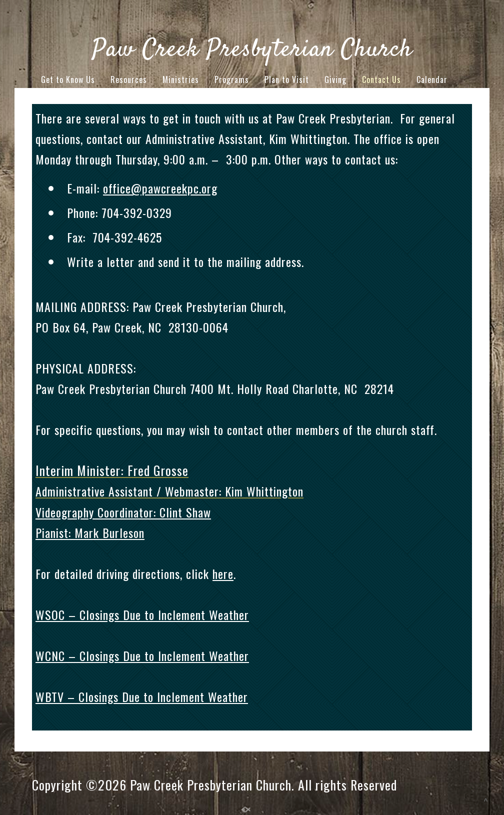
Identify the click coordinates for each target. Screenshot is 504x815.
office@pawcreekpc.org (160, 188)
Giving (335, 79)
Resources (129, 79)
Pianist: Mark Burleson (90, 532)
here (223, 573)
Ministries (181, 79)
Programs (232, 79)
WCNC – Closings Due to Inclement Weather (142, 655)
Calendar (432, 79)
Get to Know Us (68, 79)
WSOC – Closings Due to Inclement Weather (142, 614)
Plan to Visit (287, 79)
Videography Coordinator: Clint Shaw (123, 512)
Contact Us (381, 79)
